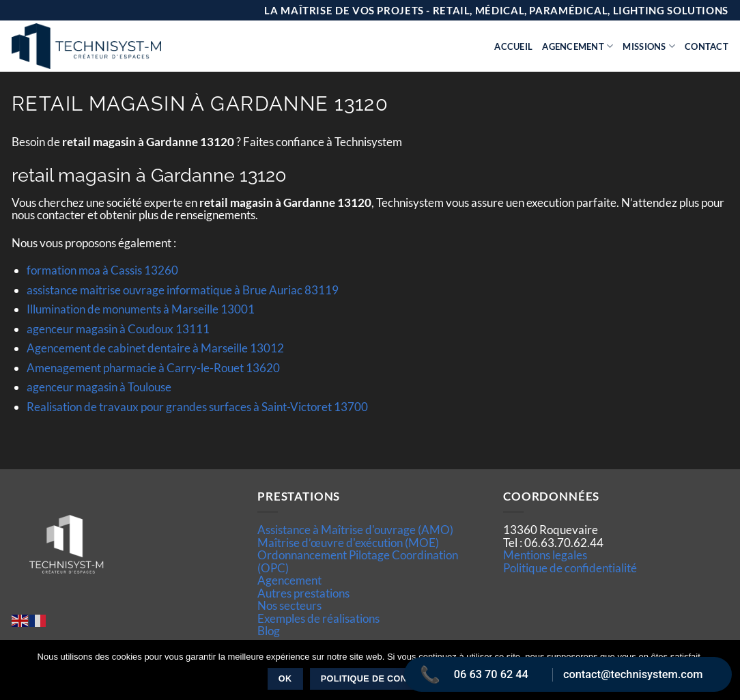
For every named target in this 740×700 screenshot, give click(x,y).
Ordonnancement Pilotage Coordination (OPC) (358, 561)
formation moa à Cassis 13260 (102, 270)
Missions (649, 46)
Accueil (513, 46)
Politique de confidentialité (570, 568)
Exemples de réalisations (318, 618)
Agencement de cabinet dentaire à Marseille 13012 (155, 348)
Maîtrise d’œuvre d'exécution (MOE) (348, 543)
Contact (707, 46)
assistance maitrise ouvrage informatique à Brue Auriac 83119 (183, 290)
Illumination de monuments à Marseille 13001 (141, 309)
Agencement (578, 46)
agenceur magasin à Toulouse (99, 387)
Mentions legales (545, 555)
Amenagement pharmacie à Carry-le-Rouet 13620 (153, 368)
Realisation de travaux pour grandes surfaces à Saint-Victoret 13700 (197, 407)
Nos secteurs (289, 605)
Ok (285, 679)
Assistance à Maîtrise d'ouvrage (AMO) (355, 530)
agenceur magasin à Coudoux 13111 (118, 329)
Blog (269, 631)
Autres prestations (303, 593)
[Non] (722, 674)
